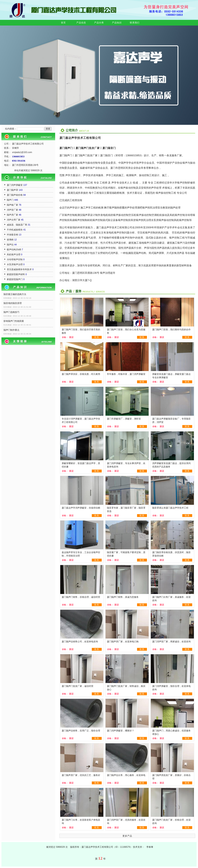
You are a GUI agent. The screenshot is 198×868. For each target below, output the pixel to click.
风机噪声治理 (14, 255)
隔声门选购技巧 (11, 312)
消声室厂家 (12, 210)
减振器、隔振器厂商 (17, 225)
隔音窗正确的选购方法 (15, 294)
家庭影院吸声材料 (16, 274)
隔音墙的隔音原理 (13, 303)
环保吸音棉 (12, 235)
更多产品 (127, 836)
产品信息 (81, 23)
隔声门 (10, 200)
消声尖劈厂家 (14, 220)
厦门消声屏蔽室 (15, 185)
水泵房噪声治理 (15, 264)
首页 (63, 23)
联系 (97, 337)
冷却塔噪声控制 (15, 259)
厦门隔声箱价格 (15, 195)
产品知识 (117, 23)
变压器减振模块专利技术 (19, 269)
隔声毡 (10, 245)
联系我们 (135, 23)
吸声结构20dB (14, 250)
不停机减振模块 (15, 230)
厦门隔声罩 (12, 190)
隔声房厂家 (12, 215)
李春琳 (150, 847)
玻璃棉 (10, 240)
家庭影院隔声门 (15, 279)
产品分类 (99, 23)
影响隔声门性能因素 (14, 321)
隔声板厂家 (12, 205)
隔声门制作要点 (11, 330)
